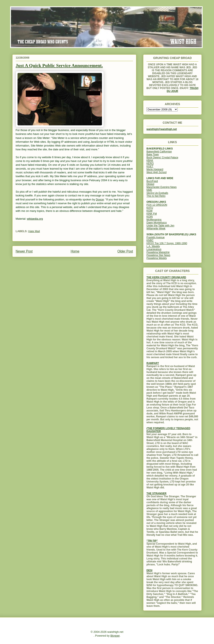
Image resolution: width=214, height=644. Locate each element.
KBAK (150, 160)
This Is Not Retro (156, 196)
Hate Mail (34, 231)
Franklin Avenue (156, 237)
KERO (150, 163)
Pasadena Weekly (157, 258)
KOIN (150, 217)
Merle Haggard (155, 169)
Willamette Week (156, 229)
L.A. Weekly (153, 246)
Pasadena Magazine (158, 252)
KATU (150, 208)
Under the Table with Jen (160, 226)
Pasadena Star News (158, 255)
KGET (150, 166)
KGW (150, 211)
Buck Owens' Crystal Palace (162, 158)
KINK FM (152, 214)
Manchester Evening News (162, 187)
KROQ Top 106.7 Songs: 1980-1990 (167, 243)
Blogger (115, 636)
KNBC (150, 240)
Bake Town (153, 155)
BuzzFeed (152, 181)
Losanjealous (154, 249)
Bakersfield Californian (159, 152)
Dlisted (150, 184)
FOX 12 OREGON (157, 205)
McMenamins (154, 220)
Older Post (125, 251)
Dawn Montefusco (157, 223)
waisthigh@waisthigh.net (162, 129)
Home (75, 251)
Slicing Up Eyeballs (157, 193)
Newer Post (24, 251)
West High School (156, 172)
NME (149, 190)
